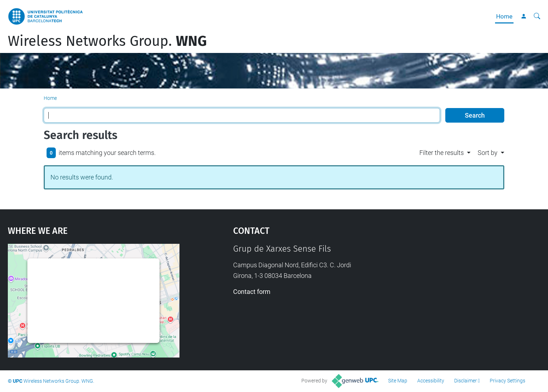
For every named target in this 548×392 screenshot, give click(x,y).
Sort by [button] (488, 153)
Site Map (398, 381)
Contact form (252, 292)
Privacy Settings (507, 381)
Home (504, 16)
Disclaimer (466, 381)
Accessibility (431, 381)
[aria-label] (537, 16)
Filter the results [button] (442, 153)
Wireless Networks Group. (107, 41)
